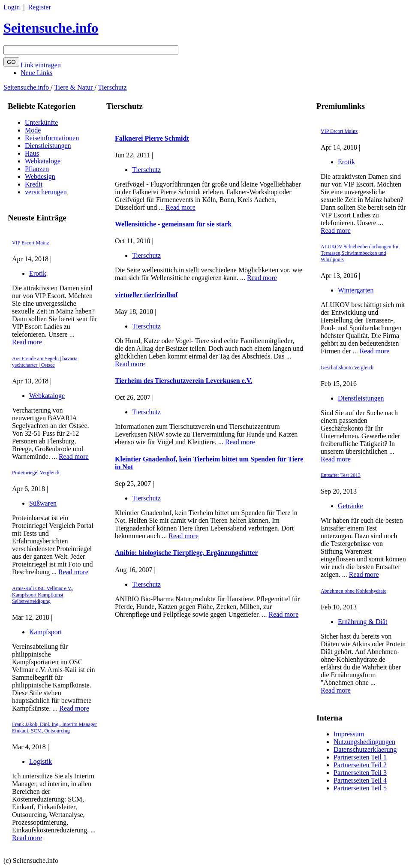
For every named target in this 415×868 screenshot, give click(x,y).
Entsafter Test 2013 (341, 475)
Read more (27, 342)
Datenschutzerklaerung (365, 749)
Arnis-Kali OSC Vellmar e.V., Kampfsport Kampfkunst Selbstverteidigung (43, 595)
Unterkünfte (41, 122)
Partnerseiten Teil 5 (360, 788)
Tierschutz (113, 87)
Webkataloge (43, 161)
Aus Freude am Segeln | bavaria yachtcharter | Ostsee (45, 362)
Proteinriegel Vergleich (36, 473)
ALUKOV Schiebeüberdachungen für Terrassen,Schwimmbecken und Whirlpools (360, 253)
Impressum (349, 734)
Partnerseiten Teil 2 (360, 765)
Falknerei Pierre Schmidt (152, 138)
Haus (32, 153)
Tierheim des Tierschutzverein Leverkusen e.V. (183, 381)
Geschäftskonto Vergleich (347, 368)
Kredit (34, 184)
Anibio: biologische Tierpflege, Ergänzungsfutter (186, 553)
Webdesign (40, 176)
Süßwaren (43, 503)
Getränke (350, 506)
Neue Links (36, 73)
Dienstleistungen (48, 146)
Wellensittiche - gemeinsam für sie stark (173, 224)
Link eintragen (41, 65)
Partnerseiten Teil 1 (360, 757)
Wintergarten (356, 290)
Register (39, 7)
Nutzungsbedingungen (364, 742)
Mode (33, 130)
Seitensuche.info (51, 28)
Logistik (41, 761)
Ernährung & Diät (363, 622)
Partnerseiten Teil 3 (360, 773)
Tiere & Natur (74, 87)
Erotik (38, 273)
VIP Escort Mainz (30, 243)
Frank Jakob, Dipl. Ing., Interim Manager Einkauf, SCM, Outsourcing (54, 728)
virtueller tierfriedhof (146, 295)
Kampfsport (45, 632)
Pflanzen (37, 169)
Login (12, 7)
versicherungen (46, 192)
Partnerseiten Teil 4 (360, 780)
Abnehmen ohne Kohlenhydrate (353, 591)
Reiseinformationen (52, 138)
